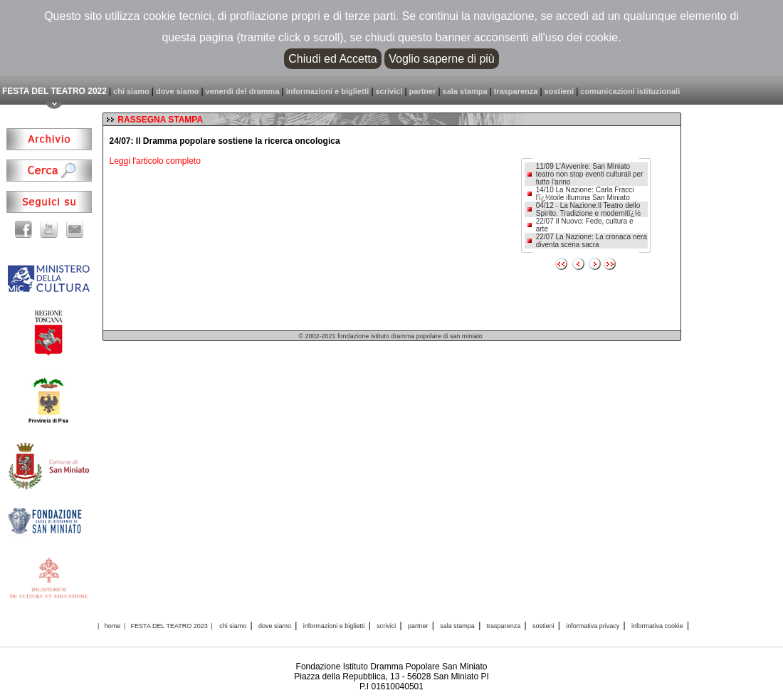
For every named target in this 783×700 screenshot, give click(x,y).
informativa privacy (593, 626)
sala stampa (465, 91)
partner (423, 91)
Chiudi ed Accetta (333, 59)
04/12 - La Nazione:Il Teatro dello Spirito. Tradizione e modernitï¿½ (588, 209)
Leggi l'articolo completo (154, 161)
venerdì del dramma (243, 91)
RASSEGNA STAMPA (160, 120)
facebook (26, 229)
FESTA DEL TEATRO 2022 (54, 91)
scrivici (389, 91)
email (73, 229)
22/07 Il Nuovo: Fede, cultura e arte (585, 225)
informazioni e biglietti (328, 91)
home (113, 626)
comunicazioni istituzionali (630, 91)
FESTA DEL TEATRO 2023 (169, 626)
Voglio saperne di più (442, 59)
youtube (49, 229)
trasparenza (516, 91)
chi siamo (131, 91)
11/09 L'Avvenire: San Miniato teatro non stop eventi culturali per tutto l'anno (590, 174)
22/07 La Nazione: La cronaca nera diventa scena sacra (592, 241)
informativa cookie (657, 626)
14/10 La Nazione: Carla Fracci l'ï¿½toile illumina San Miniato (585, 194)
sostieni (559, 91)
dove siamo (178, 91)
